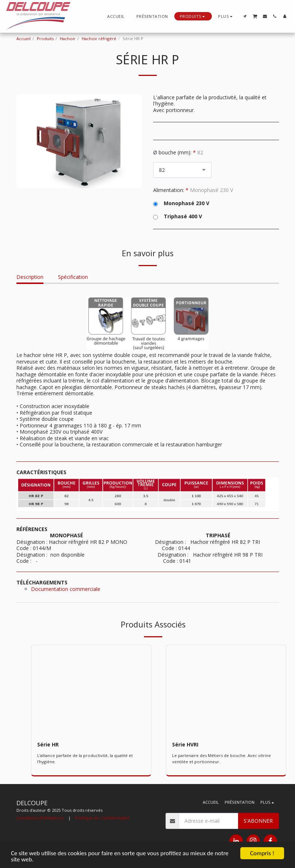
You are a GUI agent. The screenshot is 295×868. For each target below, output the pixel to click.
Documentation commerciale (66, 589)
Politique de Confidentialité (102, 818)
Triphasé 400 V (178, 216)
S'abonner (258, 821)
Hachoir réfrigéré (99, 39)
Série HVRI (185, 744)
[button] (245, 16)
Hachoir (68, 39)
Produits (45, 39)
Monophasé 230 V (181, 203)
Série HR (48, 744)
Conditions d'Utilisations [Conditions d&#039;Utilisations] (40, 818)
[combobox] (182, 170)
